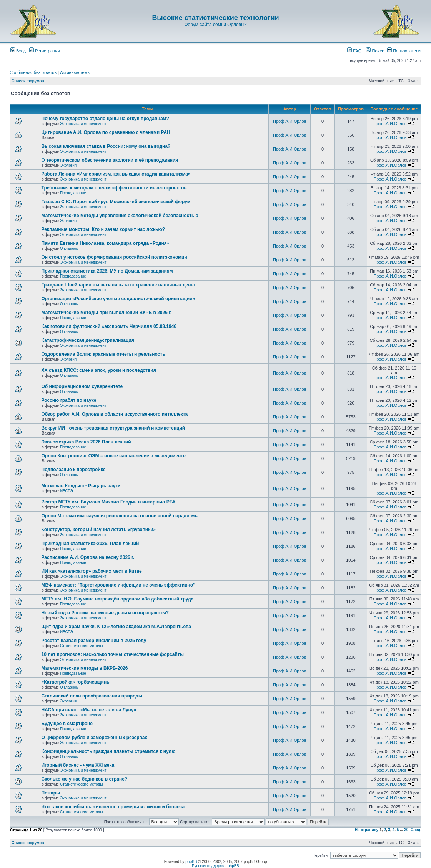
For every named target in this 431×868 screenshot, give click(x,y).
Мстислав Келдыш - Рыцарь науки (81, 486)
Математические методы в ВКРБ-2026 (85, 668)
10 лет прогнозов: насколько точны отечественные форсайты (113, 654)
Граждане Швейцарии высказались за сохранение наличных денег (119, 285)
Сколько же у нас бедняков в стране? (85, 779)
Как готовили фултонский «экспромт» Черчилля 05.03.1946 (109, 326)
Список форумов (28, 81)
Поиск (375, 51)
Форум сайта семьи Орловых (215, 25)
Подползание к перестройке (74, 470)
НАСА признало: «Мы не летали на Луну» (89, 710)
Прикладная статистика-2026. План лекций (90, 544)
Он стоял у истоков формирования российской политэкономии (114, 257)
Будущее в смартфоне (67, 724)
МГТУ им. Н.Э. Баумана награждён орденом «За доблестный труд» (118, 599)
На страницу (367, 830)
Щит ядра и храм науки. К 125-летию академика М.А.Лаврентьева (116, 627)
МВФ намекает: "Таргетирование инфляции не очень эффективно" (118, 585)
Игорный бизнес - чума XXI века (78, 765)
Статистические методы (81, 646)
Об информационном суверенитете (82, 386)
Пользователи (404, 51)
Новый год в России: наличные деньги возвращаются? (105, 613)
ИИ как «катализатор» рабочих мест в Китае (92, 571)
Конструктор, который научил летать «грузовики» (99, 530)
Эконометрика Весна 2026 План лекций (86, 442)
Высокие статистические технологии (215, 18)
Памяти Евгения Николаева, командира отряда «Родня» (106, 243)
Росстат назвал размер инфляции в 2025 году (94, 641)
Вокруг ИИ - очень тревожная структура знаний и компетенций (113, 428)
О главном (69, 248)
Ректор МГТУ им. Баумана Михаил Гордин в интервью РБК (109, 502)
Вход (18, 51)
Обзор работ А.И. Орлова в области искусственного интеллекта (115, 414)
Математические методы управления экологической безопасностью (120, 216)
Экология (68, 165)
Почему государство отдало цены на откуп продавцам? (105, 119)
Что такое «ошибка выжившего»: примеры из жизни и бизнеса (113, 807)
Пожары (51, 793)
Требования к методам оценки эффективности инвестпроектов (114, 188)
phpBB (191, 862)
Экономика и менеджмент (83, 124)
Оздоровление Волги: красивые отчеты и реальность (103, 354)
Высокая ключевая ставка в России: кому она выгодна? (106, 146)
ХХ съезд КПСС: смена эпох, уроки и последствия (99, 370)
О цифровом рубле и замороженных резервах (95, 738)
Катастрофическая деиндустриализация (88, 340)
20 (406, 830)
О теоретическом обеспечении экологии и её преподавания (110, 160)
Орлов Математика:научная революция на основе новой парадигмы (120, 516)
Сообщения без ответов (33, 72)
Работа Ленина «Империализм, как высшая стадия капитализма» (116, 174)
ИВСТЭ (67, 491)
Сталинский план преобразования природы (92, 696)
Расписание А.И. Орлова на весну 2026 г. (88, 557)
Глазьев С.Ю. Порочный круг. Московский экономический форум (116, 202)
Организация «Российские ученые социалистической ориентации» (118, 299)
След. (416, 830)
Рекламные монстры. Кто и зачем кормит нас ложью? (103, 229)
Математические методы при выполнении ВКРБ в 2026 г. (107, 313)
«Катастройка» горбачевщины (76, 682)
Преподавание (73, 193)
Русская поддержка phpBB (215, 866)
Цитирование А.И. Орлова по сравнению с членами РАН (106, 132)
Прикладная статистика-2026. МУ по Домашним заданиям (107, 271)
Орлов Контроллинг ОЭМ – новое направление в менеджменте (114, 456)
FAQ (354, 51)
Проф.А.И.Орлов (290, 121)
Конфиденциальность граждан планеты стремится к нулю (109, 751)
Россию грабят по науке (69, 400)
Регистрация (44, 51)
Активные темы (75, 72)
